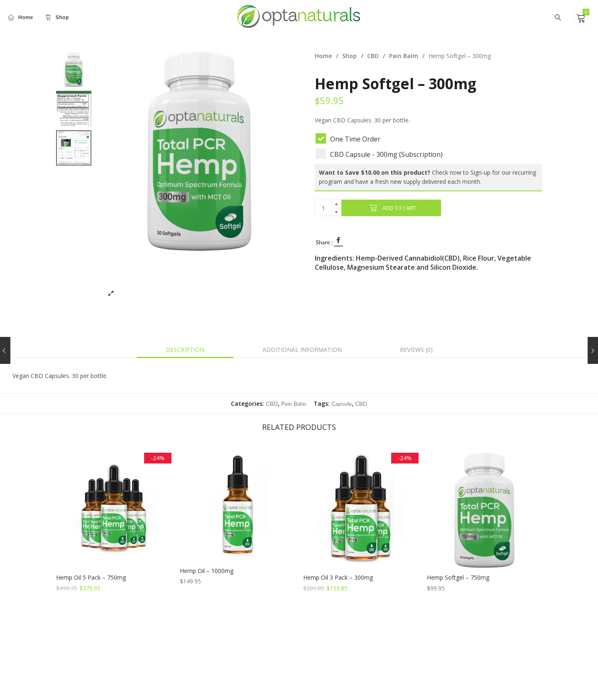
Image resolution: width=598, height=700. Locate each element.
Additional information (302, 350)
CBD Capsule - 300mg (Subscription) (382, 154)
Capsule (342, 404)
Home (323, 56)
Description (185, 350)
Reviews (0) (416, 350)
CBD (373, 56)
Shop (349, 56)
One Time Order (351, 138)
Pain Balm (404, 56)
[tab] (185, 350)
